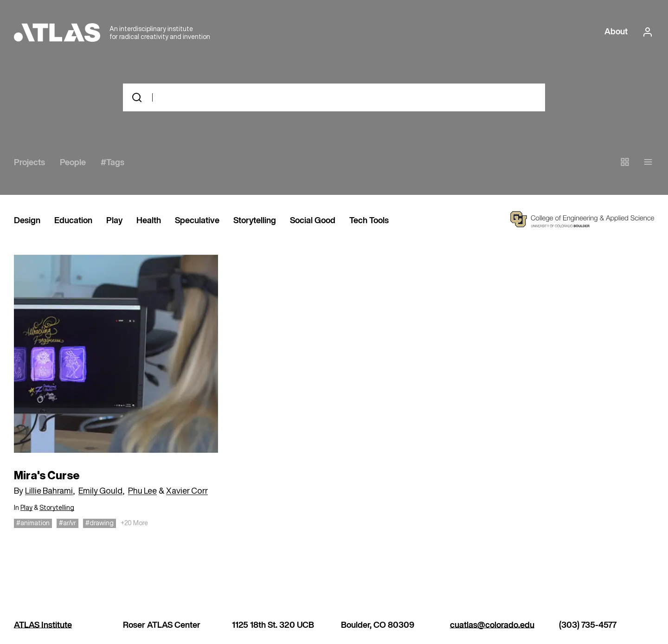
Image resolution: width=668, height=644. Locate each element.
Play (114, 221)
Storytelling (255, 221)
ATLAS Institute (43, 625)
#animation (33, 523)
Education (73, 221)
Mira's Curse (47, 476)
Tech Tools (369, 221)
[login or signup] (645, 32)
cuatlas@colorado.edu (492, 625)
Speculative (197, 221)
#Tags (112, 163)
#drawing (100, 523)
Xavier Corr (187, 490)
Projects (29, 163)
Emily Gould (100, 490)
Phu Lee (142, 490)
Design (27, 221)
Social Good (313, 221)
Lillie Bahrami (49, 490)
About (616, 32)
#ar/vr (67, 523)
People (73, 163)
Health (149, 221)
